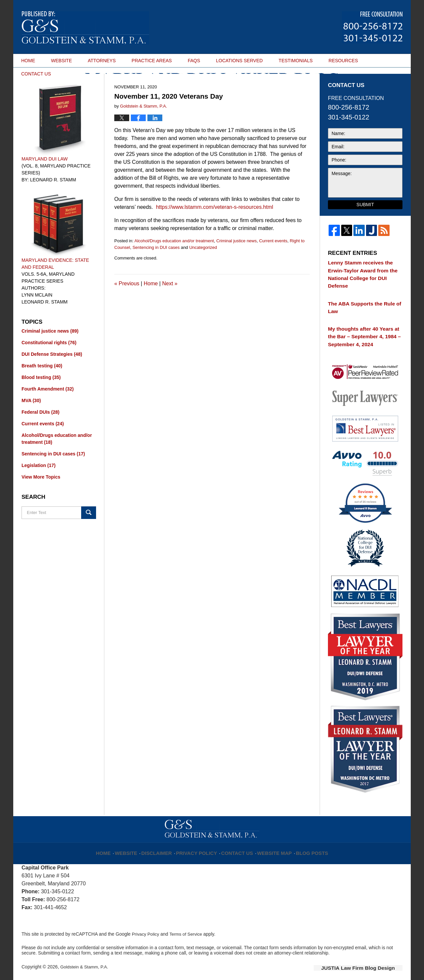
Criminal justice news (237, 261)
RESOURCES (343, 61)
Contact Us (237, 845)
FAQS (194, 61)
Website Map (270, 845)
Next (170, 304)
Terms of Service (188, 930)
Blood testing (41, 398)
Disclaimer (165, 845)
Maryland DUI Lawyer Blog (85, 28)
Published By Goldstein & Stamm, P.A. (372, 27)
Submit (365, 225)
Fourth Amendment (48, 409)
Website (137, 845)
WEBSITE (61, 61)
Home (151, 304)
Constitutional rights (49, 363)
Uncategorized (203, 268)
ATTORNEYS (102, 61)
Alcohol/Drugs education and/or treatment (174, 261)
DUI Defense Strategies (52, 375)
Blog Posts (304, 845)
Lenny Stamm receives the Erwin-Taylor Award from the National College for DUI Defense (363, 290)
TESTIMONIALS (296, 61)
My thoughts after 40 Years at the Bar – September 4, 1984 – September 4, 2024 (362, 338)
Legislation (39, 486)
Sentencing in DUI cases (156, 268)
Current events (273, 261)
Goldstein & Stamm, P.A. (86, 962)
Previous (127, 304)
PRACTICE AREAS (152, 61)
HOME (28, 61)
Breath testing (42, 386)
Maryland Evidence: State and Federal (55, 284)
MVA (31, 421)
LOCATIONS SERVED (239, 61)
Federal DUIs (40, 433)
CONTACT (36, 74)
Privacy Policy (201, 845)
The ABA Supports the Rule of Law (364, 314)
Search (89, 533)
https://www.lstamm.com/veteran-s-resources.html (215, 228)
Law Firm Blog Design (371, 963)
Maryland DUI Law (45, 179)
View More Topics (41, 497)
